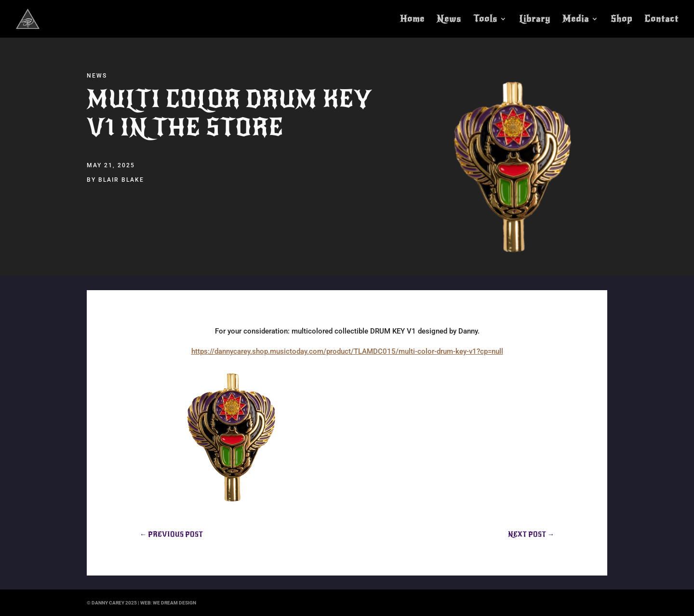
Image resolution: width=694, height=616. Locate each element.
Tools (485, 20)
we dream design (174, 603)
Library (535, 20)
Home (412, 20)
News (449, 20)
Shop (621, 20)
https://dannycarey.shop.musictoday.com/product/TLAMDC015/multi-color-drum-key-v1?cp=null (347, 351)
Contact (661, 20)
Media (576, 20)
